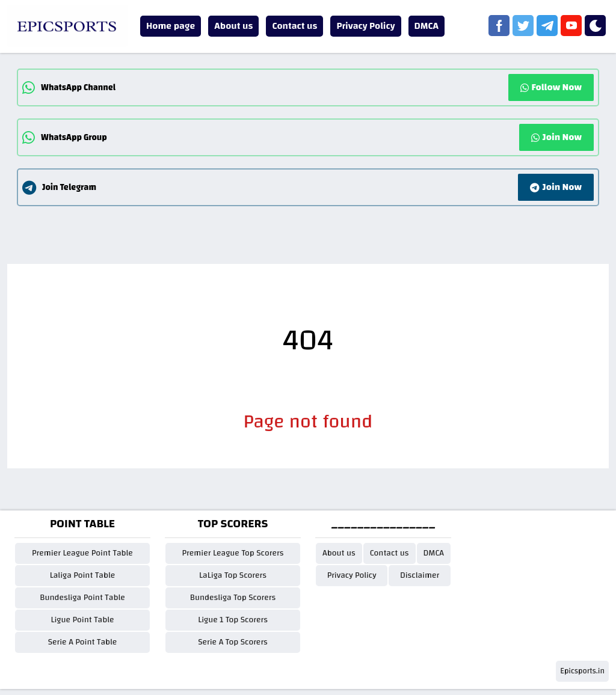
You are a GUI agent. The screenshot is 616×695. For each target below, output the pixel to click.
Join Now (556, 137)
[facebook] (499, 26)
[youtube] (571, 26)
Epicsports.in (582, 671)
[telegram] (547, 26)
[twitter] (523, 26)
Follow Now (551, 87)
